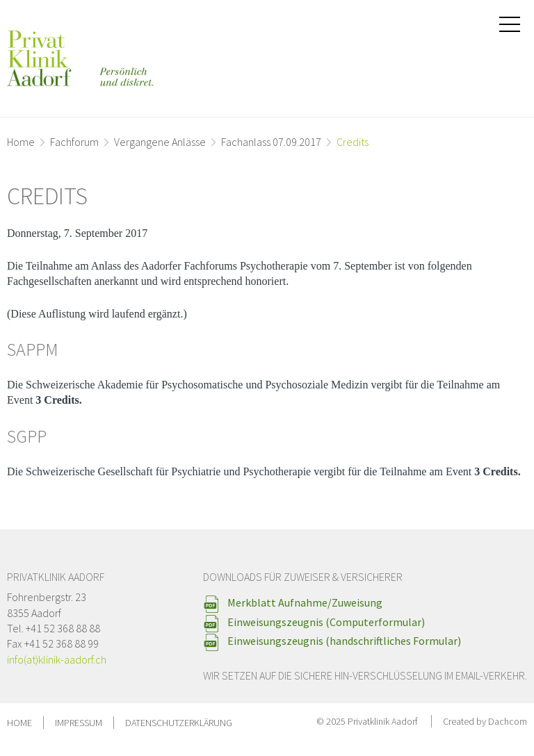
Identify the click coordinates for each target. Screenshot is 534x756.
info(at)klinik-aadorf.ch (57, 659)
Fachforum (74, 142)
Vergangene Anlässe (160, 142)
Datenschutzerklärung (179, 723)
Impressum (79, 723)
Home (21, 142)
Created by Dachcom (485, 721)
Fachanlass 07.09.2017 (271, 142)
